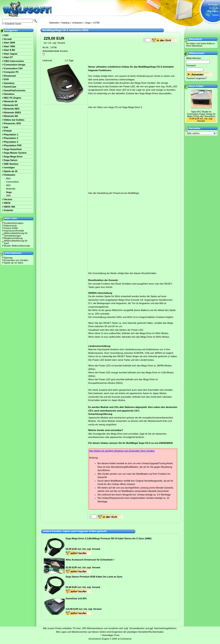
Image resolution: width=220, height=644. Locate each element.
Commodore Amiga (15, 65)
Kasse (215, 15)
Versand (61, 43)
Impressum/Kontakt (14, 231)
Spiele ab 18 (11, 171)
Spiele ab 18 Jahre (14, 263)
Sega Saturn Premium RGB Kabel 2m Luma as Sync (94, 577)
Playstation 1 (11, 135)
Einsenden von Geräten (16, 260)
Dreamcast (10, 76)
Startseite (54, 23)
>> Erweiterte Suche (12, 24)
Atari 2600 (10, 43)
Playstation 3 (11, 142)
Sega (88, 23)
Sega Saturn (11, 160)
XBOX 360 (10, 207)
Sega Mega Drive (13, 157)
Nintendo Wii (11, 116)
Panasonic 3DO (13, 123)
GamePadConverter (15, 90)
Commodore (13, 182)
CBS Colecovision (14, 61)
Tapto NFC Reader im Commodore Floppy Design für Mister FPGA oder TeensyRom (201, 114)
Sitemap (8, 258)
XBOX (7, 203)
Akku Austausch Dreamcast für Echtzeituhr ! (90, 560)
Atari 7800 (10, 46)
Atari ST (8, 57)
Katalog (65, 23)
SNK (9, 196)
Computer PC (11, 72)
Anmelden (213, 4)
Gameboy (9, 83)
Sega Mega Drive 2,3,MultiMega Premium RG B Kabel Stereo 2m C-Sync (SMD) (109, 538)
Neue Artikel (196, 86)
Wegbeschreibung (13, 238)
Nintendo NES (12, 109)
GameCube (10, 87)
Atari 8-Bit (10, 50)
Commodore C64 (13, 68)
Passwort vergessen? (196, 78)
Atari (8, 178)
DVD (6, 79)
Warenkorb (213, 11)
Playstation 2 (11, 138)
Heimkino (9, 94)
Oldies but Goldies (14, 120)
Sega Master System (15, 153)
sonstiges (9, 167)
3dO (6, 35)
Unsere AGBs (11, 228)
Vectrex (8, 199)
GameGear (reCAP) (76, 598)
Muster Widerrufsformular (17, 246)
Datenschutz (10, 226)
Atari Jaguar (11, 54)
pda (6, 127)
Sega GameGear (13, 149)
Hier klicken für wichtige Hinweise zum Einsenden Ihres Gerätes (122, 451)
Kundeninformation (14, 223)
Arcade (8, 39)
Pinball (8, 131)
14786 (96, 23)
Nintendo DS (11, 105)
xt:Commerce (124, 639)
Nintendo (11, 189)
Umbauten (77, 23)
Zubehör (9, 210)
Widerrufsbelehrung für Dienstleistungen (16, 234)
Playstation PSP (13, 145)
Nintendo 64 (11, 101)
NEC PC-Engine (13, 98)
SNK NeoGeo (11, 164)
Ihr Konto (214, 8)
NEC (9, 185)
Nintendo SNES (13, 112)
